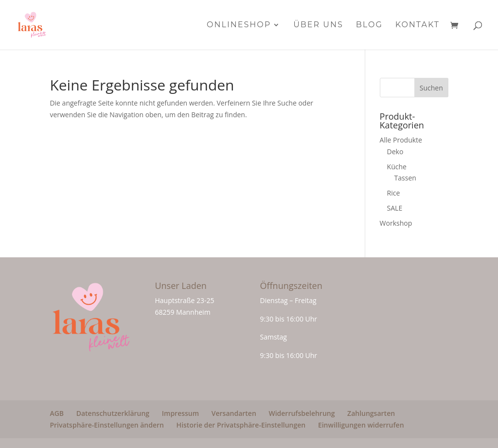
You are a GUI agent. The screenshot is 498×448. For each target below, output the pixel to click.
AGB (57, 413)
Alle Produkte (401, 140)
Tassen (405, 178)
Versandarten (234, 413)
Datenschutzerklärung (113, 413)
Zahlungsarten (371, 413)
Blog (369, 25)
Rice (394, 193)
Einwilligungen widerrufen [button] (361, 425)
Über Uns (318, 25)
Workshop (396, 223)
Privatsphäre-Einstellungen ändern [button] (107, 425)
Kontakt (418, 25)
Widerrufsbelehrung (302, 413)
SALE (395, 208)
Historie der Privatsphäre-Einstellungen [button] (241, 425)
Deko (395, 152)
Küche (397, 167)
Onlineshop (239, 25)
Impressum (180, 413)
